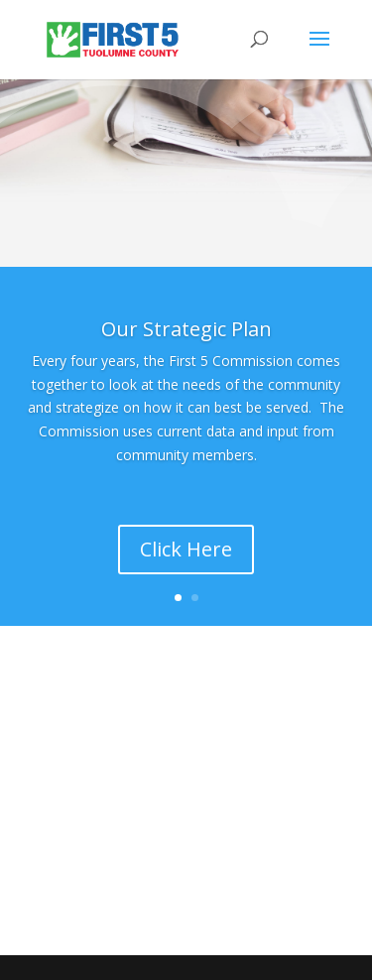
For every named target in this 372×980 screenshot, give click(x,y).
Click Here (186, 549)
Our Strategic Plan (186, 329)
